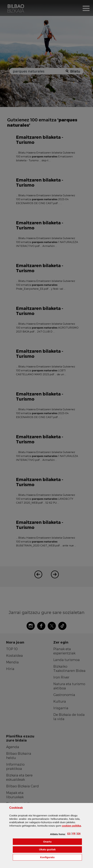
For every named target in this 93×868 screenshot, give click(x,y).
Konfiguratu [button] (61, 857)
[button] (69, 834)
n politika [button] (71, 826)
